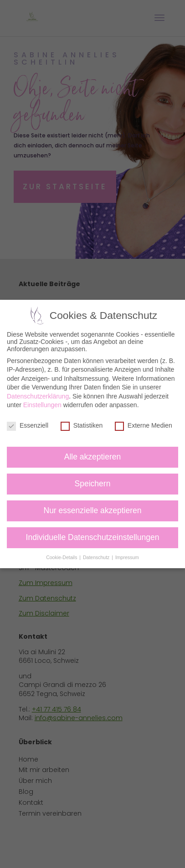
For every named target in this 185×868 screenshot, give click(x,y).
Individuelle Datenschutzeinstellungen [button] (93, 537)
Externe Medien (144, 425)
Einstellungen (42, 405)
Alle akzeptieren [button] (93, 457)
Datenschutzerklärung (38, 396)
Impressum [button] (127, 557)
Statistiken (82, 425)
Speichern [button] (93, 484)
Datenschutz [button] (97, 557)
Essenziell (28, 425)
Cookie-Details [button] (62, 557)
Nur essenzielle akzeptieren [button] (93, 510)
